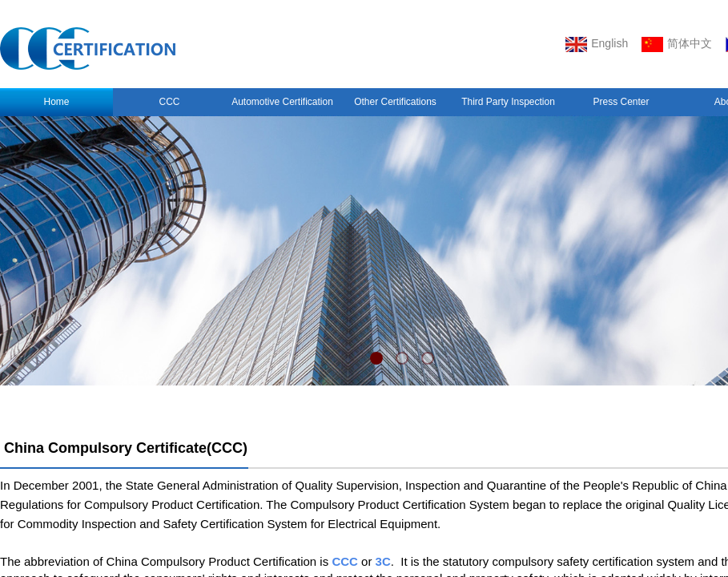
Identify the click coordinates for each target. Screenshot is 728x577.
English (597, 44)
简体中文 (677, 44)
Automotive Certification (282, 102)
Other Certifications (395, 102)
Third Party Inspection (508, 102)
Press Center (621, 102)
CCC (170, 102)
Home (56, 102)
